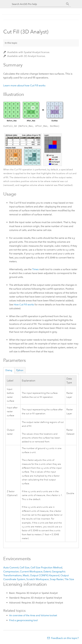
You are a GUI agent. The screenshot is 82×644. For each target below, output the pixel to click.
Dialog (9, 370)
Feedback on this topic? (65, 638)
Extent (47, 571)
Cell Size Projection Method (46, 567)
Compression (11, 571)
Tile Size (69, 579)
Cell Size (25, 567)
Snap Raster (57, 579)
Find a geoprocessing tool (23, 620)
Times (35, 269)
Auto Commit (11, 567)
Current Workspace (31, 571)
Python (20, 370)
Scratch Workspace (38, 579)
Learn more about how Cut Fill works (24, 85)
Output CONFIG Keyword (45, 575)
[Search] (68, 4)
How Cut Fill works (24, 305)
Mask (26, 575)
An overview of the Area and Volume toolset (33, 615)
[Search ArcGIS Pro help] (38, 4)
